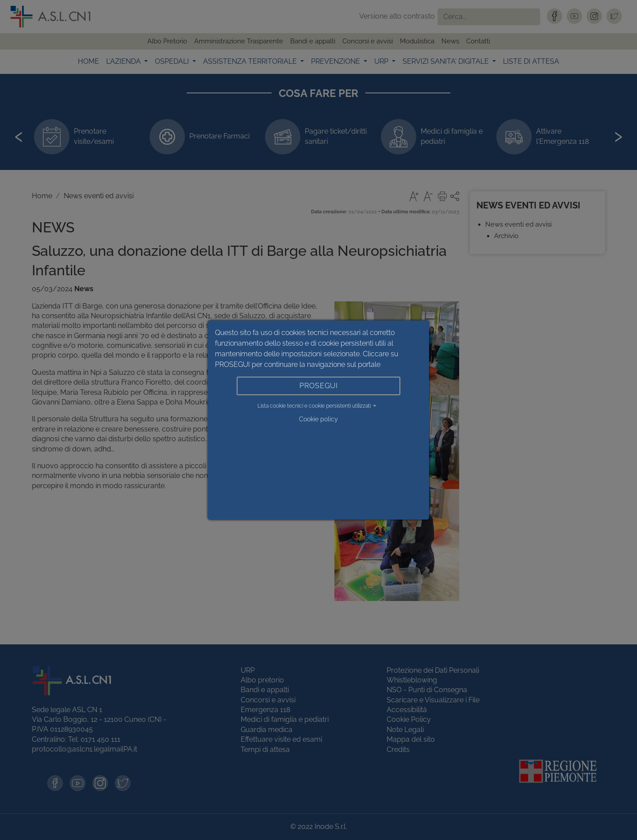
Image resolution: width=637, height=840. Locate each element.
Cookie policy (318, 419)
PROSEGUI (319, 386)
